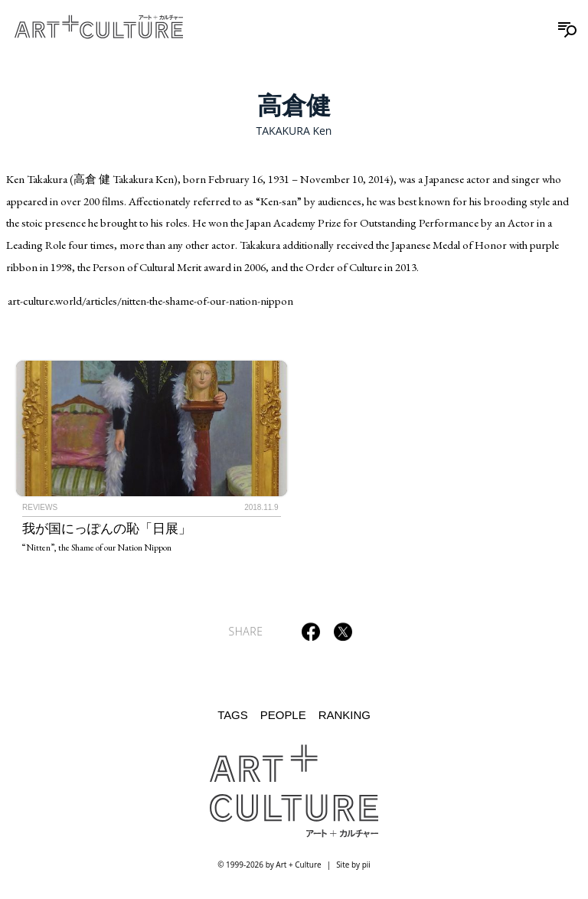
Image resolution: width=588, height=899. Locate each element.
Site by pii (353, 865)
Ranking (345, 715)
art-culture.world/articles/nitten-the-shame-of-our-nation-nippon (150, 301)
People (283, 715)
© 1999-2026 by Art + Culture (269, 865)
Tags (233, 715)
